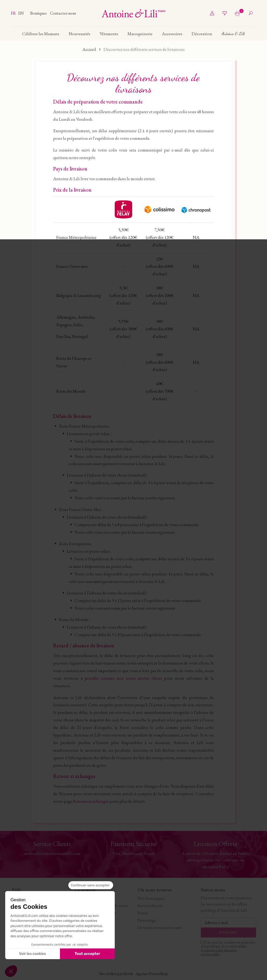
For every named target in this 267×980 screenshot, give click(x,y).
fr (14, 13)
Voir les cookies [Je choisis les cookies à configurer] (32, 954)
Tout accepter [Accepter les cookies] (87, 954)
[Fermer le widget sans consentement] (91, 885)
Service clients (150, 905)
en (21, 13)
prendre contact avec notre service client (123, 678)
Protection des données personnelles (219, 952)
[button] (11, 971)
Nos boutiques (151, 898)
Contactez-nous (63, 13)
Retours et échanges (91, 801)
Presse (143, 913)
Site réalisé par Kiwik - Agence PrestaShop (133, 974)
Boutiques (39, 13)
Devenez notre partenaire (160, 927)
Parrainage (147, 920)
